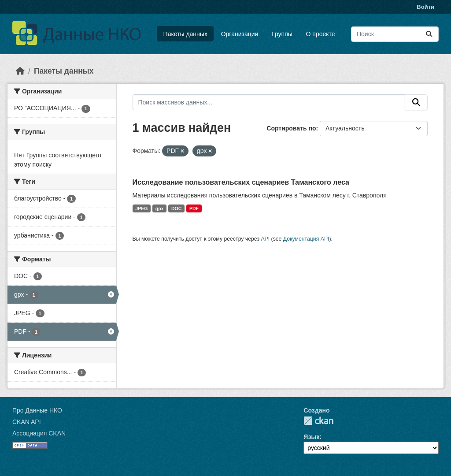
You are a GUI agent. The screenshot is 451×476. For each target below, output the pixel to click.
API (265, 239)
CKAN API (27, 422)
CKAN (318, 421)
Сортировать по (291, 128)
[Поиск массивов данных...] (395, 34)
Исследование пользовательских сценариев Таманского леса (241, 182)
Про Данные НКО (37, 410)
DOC (176, 208)
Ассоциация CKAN (39, 433)
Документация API (306, 239)
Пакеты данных (185, 34)
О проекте (321, 34)
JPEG (141, 208)
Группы (282, 34)
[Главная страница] (20, 71)
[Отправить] (429, 34)
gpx (160, 208)
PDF (194, 208)
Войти (425, 7)
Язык (311, 437)
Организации (240, 34)
